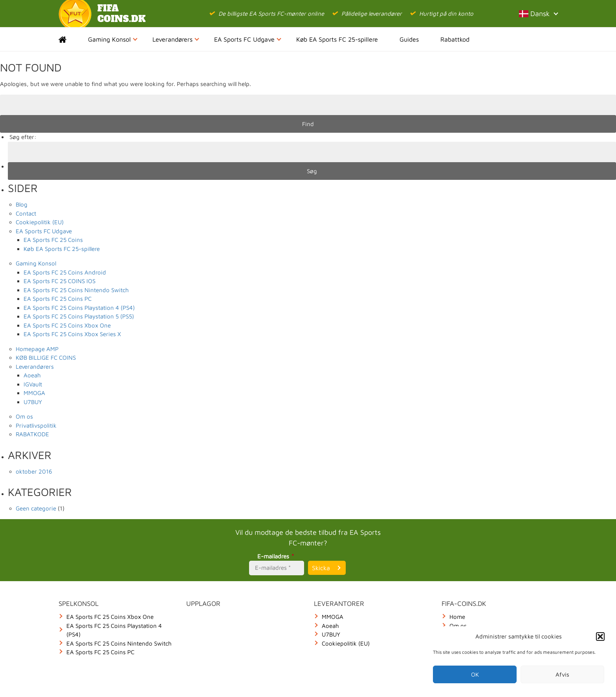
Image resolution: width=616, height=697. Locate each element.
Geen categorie (36, 508)
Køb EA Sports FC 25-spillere (337, 39)
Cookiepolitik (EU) (40, 222)
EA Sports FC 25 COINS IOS (60, 281)
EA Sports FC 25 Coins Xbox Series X (72, 334)
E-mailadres (277, 556)
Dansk (538, 14)
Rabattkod (455, 39)
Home (69, 39)
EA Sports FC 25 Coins (53, 240)
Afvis (562, 674)
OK (475, 674)
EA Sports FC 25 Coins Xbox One (67, 325)
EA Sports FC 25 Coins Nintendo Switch (76, 290)
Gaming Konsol (113, 39)
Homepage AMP (37, 349)
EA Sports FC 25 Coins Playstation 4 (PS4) (79, 308)
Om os (24, 416)
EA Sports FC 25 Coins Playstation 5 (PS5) (79, 316)
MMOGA (34, 393)
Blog (22, 204)
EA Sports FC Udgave (248, 39)
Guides (409, 39)
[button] (600, 637)
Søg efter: (23, 137)
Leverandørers (176, 39)
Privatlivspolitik (36, 425)
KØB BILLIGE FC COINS (46, 358)
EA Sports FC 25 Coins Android (65, 272)
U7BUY (33, 402)
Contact (26, 213)
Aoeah (32, 375)
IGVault (33, 384)
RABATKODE (32, 434)
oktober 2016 (34, 471)
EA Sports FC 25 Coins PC (58, 299)
